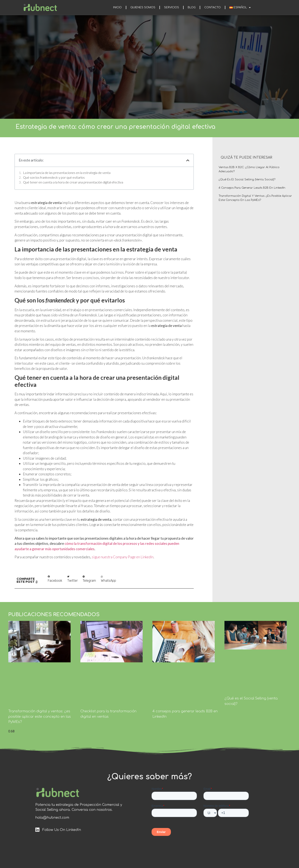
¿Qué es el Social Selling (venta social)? (247, 180)
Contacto (213, 7)
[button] (55, 579)
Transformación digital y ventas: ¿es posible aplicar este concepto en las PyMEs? (40, 717)
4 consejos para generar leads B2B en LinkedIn (252, 188)
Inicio (117, 7)
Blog (192, 7)
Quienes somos (143, 7)
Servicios (172, 7)
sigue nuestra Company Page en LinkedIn (123, 557)
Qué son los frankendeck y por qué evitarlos (54, 177)
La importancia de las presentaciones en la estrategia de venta (67, 173)
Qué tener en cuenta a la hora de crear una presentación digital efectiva (73, 182)
